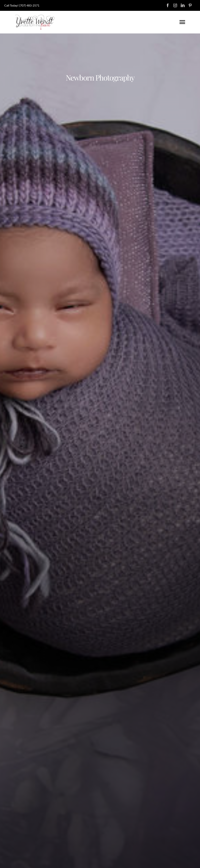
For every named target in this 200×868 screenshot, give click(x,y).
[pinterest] (190, 5)
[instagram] (175, 5)
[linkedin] (183, 5)
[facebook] (168, 5)
